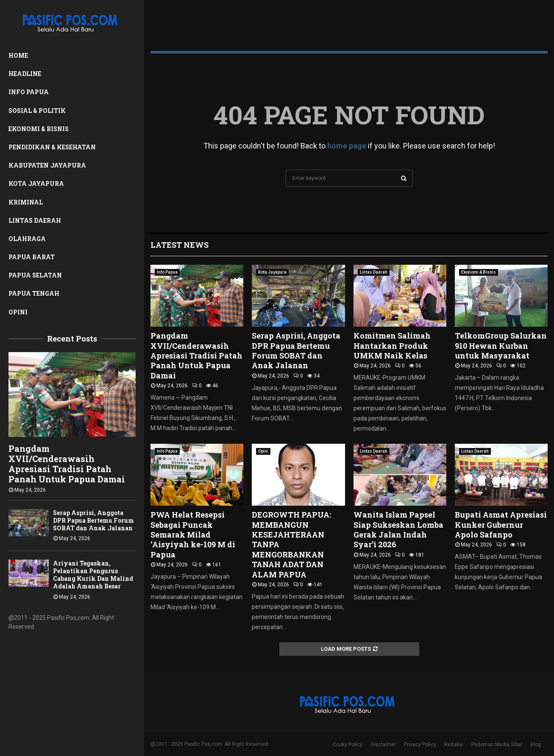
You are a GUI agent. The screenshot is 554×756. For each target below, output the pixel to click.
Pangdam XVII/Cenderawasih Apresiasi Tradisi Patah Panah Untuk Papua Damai (67, 464)
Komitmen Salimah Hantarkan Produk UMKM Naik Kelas (392, 346)
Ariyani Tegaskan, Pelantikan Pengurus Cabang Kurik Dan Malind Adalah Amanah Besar (93, 575)
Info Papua (29, 92)
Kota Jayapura (36, 183)
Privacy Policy (420, 745)
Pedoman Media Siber (497, 745)
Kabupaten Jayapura (47, 165)
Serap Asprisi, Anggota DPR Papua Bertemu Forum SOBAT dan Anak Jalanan (93, 520)
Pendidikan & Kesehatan (52, 147)
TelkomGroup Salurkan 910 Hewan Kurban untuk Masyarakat (501, 346)
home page (347, 146)
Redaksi (454, 745)
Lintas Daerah (35, 220)
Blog (536, 745)
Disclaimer (383, 745)
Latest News (180, 245)
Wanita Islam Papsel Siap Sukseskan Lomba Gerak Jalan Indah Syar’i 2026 (398, 529)
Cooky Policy (348, 745)
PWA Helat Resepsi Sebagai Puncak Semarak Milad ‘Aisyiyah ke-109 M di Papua (193, 535)
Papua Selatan (35, 275)
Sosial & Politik (37, 111)
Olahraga (27, 239)
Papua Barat (32, 257)
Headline (25, 74)
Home (18, 55)
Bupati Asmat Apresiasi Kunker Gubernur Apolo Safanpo (501, 525)
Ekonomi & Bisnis (39, 129)
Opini (18, 312)
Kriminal (26, 202)
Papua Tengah (34, 293)
